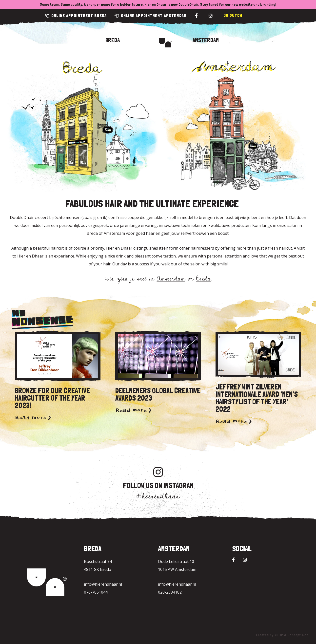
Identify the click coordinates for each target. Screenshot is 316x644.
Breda (113, 40)
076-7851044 (96, 592)
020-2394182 (170, 592)
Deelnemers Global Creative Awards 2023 (158, 394)
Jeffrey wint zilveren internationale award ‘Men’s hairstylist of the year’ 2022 (257, 398)
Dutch (236, 15)
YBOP (279, 635)
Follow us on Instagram (158, 485)
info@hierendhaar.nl (103, 584)
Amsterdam (206, 40)
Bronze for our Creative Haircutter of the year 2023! (52, 398)
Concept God (298, 635)
